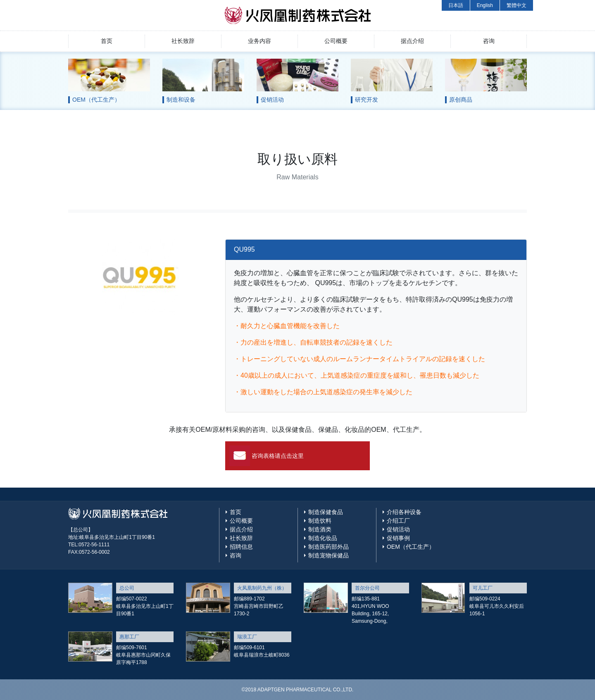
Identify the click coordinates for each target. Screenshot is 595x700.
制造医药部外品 (328, 547)
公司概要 (336, 41)
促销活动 (398, 529)
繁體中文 (516, 5)
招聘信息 (241, 547)
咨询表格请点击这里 (278, 456)
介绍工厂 (398, 521)
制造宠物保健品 (328, 555)
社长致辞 (183, 41)
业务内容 (259, 41)
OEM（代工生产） (411, 547)
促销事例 (398, 538)
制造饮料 (320, 521)
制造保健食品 (326, 512)
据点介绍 (412, 41)
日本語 (456, 5)
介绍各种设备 (404, 512)
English (485, 5)
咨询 (489, 41)
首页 (107, 41)
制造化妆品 (323, 538)
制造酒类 (320, 529)
